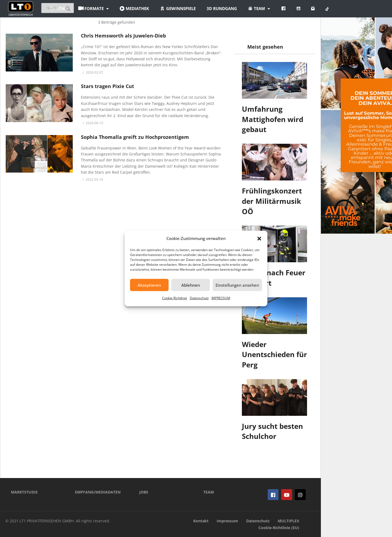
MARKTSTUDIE (24, 492)
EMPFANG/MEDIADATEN (98, 492)
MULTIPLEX (288, 521)
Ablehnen (191, 285)
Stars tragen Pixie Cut (108, 86)
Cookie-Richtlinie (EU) (279, 528)
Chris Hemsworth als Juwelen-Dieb (123, 36)
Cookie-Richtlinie (175, 298)
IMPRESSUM (221, 298)
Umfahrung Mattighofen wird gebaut (273, 119)
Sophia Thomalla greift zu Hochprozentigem (135, 137)
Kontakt (201, 521)
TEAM (209, 492)
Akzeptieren (149, 285)
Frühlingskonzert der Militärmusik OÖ (272, 201)
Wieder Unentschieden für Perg (274, 355)
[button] (259, 239)
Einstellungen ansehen (237, 285)
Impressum (227, 521)
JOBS (144, 492)
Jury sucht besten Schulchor (272, 431)
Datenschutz (199, 298)
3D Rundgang (254, 8)
